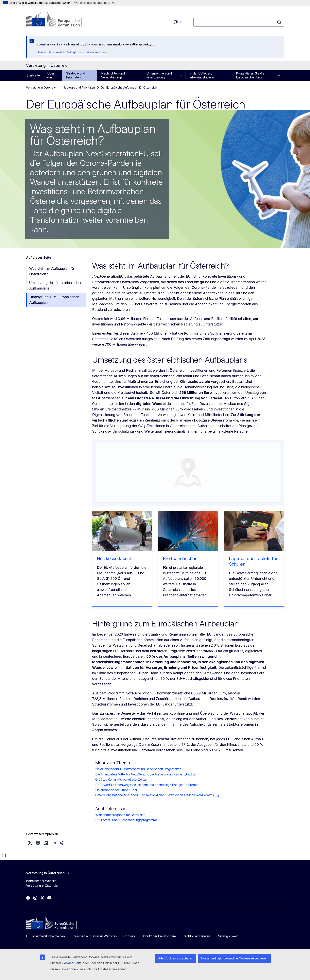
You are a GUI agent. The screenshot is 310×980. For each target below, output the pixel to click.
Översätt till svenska (51, 52)
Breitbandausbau (180, 558)
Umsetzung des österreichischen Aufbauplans (56, 285)
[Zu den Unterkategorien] (59, 75)
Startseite (33, 75)
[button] (30, 843)
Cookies (129, 936)
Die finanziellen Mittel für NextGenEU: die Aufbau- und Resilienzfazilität (146, 774)
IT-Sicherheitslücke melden (45, 936)
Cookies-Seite (72, 963)
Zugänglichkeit (227, 936)
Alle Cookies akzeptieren (176, 958)
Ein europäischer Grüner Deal (116, 790)
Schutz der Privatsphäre (159, 936)
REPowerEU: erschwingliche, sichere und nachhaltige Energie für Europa (147, 785)
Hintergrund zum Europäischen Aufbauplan (54, 300)
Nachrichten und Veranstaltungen (113, 75)
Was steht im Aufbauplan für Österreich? (52, 271)
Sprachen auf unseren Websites (94, 936)
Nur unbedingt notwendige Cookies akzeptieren (234, 958)
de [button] (179, 22)
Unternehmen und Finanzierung (159, 75)
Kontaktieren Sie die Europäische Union (250, 75)
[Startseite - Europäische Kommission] (58, 20)
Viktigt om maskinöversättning (88, 52)
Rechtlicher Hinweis (197, 936)
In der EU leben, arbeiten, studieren (202, 75)
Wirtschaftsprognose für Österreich (120, 815)
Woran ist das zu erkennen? (94, 3)
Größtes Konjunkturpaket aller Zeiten (121, 779)
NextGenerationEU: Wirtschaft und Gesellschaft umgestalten (138, 769)
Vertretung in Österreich (42, 87)
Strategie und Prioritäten (76, 75)
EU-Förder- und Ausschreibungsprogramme (126, 820)
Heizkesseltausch (115, 558)
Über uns (51, 75)
